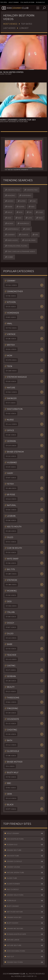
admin (20, 207)
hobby (9, 257)
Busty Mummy (24, 923)
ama (8, 218)
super (22, 201)
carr (26, 229)
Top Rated (27, 24)
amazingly (23, 223)
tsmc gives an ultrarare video (20, 251)
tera (39, 218)
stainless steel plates (16, 246)
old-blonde (29, 240)
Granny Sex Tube (24, 850)
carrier (10, 235)
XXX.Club (15, 8)
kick (19, 212)
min (35, 235)
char (39, 212)
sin (29, 212)
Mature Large (24, 940)
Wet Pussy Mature (24, 912)
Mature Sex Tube (24, 945)
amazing (10, 195)
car (33, 201)
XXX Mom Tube (24, 856)
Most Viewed (10, 24)
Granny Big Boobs (24, 929)
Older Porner (24, 884)
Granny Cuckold (24, 861)
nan (18, 218)
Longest (24, 28)
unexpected (31, 190)
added (9, 201)
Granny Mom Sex (24, 917)
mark (9, 207)
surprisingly (12, 229)
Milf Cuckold (24, 889)
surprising (25, 195)
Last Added (9, 28)
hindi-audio (11, 240)
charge (24, 235)
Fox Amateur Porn (27, 2)
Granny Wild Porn (24, 895)
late (29, 218)
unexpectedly (13, 190)
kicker (9, 223)
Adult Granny (14, 2)
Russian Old (40, 2)
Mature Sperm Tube (24, 873)
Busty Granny (24, 906)
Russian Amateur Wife (24, 934)
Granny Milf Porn (24, 962)
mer (31, 207)
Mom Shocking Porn (24, 951)
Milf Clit (24, 957)
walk (9, 212)
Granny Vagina (24, 867)
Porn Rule (24, 901)
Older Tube (24, 878)
